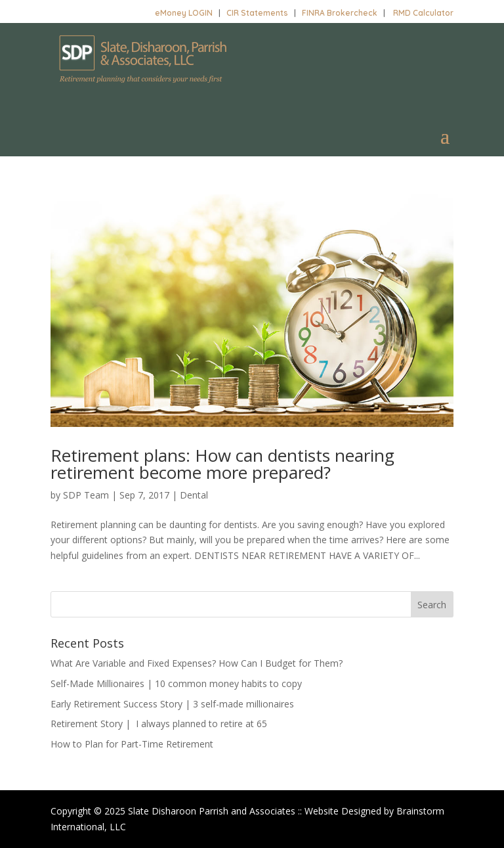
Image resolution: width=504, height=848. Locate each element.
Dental (194, 495)
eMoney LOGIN (184, 13)
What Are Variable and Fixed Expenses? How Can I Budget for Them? (197, 663)
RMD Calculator (423, 13)
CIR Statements (257, 13)
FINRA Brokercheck (340, 13)
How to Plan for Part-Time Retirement (132, 744)
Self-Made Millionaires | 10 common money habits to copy (176, 683)
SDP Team (86, 495)
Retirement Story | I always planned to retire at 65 (159, 724)
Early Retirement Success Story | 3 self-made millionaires (172, 704)
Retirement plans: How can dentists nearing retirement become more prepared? (222, 464)
